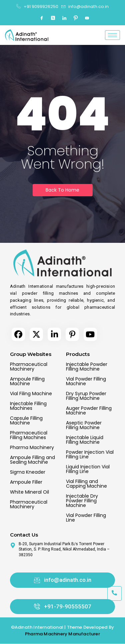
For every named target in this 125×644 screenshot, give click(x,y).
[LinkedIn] (64, 18)
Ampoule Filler (26, 482)
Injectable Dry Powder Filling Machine (82, 501)
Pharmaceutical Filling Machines (29, 435)
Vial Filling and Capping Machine (86, 484)
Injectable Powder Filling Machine (87, 367)
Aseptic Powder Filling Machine (84, 425)
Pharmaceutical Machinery (29, 367)
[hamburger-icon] (112, 35)
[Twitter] (53, 18)
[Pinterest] (76, 18)
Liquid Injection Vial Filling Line (88, 469)
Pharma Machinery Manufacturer (62, 634)
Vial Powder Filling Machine (86, 381)
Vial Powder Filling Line (86, 518)
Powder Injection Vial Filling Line (90, 454)
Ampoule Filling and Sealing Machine (32, 460)
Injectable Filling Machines (28, 406)
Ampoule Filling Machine (27, 381)
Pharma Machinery (32, 447)
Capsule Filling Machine (26, 420)
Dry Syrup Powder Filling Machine (86, 396)
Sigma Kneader (28, 472)
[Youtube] (87, 18)
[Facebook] (42, 18)
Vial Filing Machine (31, 394)
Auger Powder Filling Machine (89, 410)
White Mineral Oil (29, 492)
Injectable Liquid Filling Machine (85, 440)
